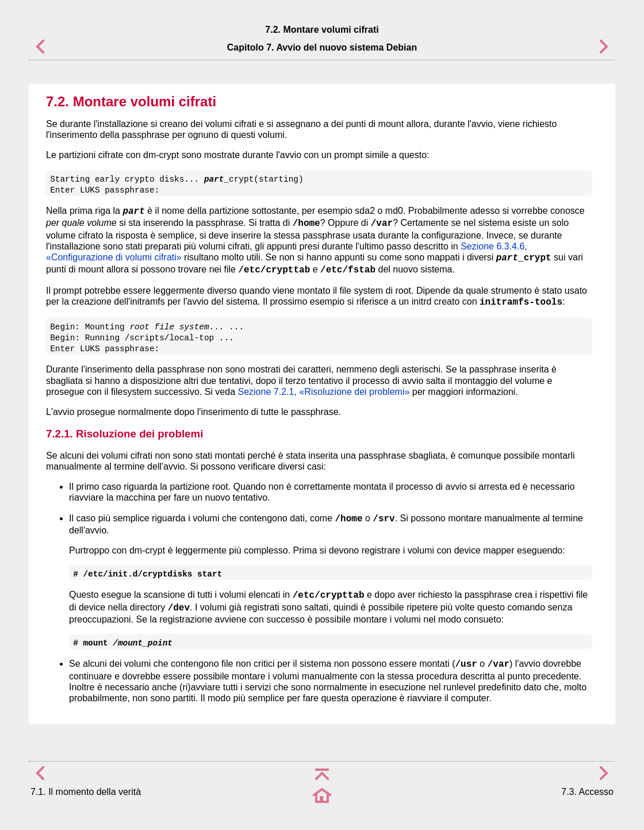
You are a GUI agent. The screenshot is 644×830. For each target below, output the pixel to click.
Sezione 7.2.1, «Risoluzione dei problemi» (323, 392)
